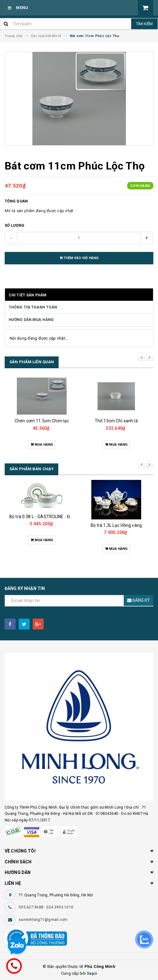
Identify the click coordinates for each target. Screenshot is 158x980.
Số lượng (14, 225)
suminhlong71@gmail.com (43, 920)
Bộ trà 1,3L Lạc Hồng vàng (116, 525)
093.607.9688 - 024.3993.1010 (46, 907)
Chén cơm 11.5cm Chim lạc (42, 421)
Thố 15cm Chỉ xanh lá (116, 421)
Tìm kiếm (144, 24)
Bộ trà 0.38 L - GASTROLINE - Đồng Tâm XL (52, 517)
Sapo (92, 973)
